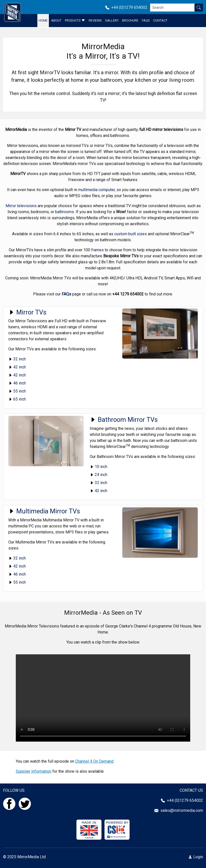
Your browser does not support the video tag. (103, 698)
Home (43, 20)
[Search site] (199, 8)
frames (97, 250)
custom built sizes (131, 234)
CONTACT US (191, 790)
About (56, 20)
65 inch (17, 399)
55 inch (17, 391)
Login (198, 857)
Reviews (95, 20)
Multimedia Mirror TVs (44, 511)
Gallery (112, 20)
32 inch (17, 359)
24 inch (98, 475)
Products (75, 20)
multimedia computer (96, 190)
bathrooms (65, 212)
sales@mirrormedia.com (182, 810)
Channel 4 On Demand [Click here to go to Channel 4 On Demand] (94, 761)
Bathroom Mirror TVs (124, 420)
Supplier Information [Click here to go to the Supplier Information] (34, 771)
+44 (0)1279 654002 (128, 7)
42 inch (17, 367)
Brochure (130, 20)
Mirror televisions (21, 206)
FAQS (146, 20)
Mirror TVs (27, 312)
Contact (160, 20)
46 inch (17, 383)
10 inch (98, 467)
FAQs (66, 294)
